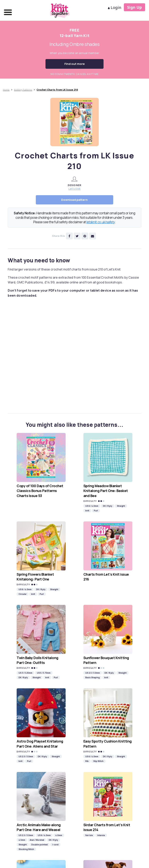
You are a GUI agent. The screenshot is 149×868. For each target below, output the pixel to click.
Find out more (75, 64)
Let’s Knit (75, 189)
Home (6, 90)
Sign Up (134, 7)
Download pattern (74, 200)
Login (115, 7)
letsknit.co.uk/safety (101, 222)
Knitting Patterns (23, 90)
